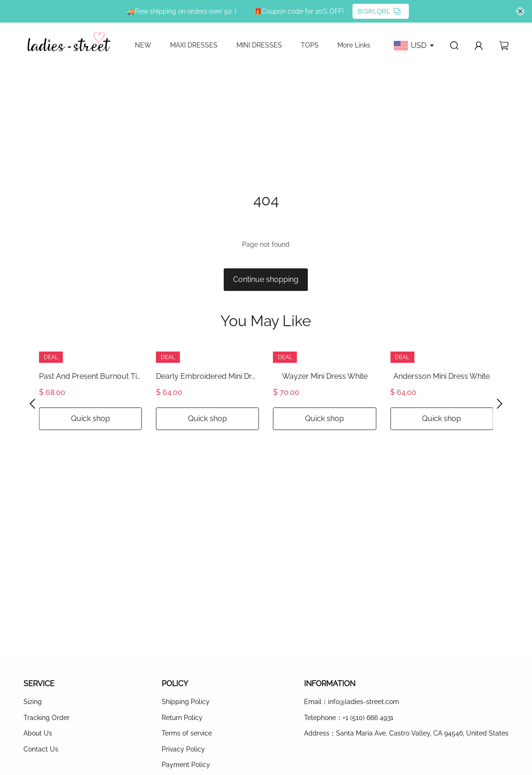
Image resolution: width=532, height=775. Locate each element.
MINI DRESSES (259, 45)
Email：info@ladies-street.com (352, 702)
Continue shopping (266, 279)
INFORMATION (330, 684)
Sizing (33, 702)
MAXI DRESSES (194, 45)
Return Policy (182, 718)
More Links (354, 45)
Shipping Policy (186, 702)
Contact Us (41, 749)
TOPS (310, 45)
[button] (32, 403)
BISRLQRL (379, 11)
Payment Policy (186, 765)
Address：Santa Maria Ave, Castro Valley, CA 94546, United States (406, 733)
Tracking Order (47, 718)
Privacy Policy (183, 749)
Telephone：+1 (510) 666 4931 (349, 718)
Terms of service (187, 733)
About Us (38, 733)
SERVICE (39, 684)
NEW (143, 45)
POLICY (175, 684)
